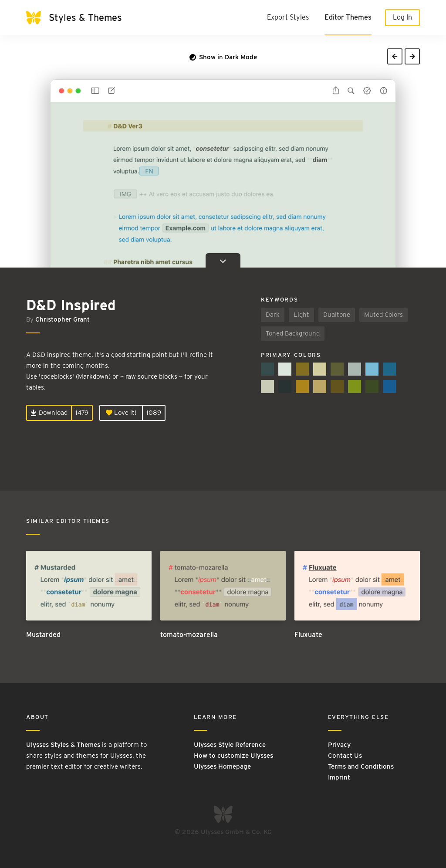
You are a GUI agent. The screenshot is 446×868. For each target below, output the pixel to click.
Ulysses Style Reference (230, 745)
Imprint (339, 777)
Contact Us (345, 756)
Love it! (121, 413)
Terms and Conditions (361, 766)
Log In (402, 17)
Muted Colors (383, 315)
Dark (273, 315)
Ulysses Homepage (222, 766)
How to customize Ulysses (233, 756)
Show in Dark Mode (223, 57)
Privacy (339, 745)
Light (301, 315)
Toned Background (293, 333)
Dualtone (337, 315)
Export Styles (288, 17)
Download (49, 413)
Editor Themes (348, 17)
